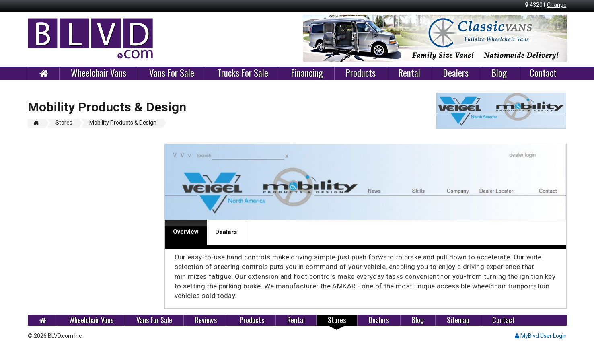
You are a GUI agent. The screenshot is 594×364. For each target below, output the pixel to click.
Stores (337, 320)
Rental (409, 73)
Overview (186, 232)
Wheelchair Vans (99, 73)
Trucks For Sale (243, 73)
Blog (499, 73)
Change (557, 5)
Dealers (456, 73)
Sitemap (458, 320)
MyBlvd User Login (541, 336)
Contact (543, 73)
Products (361, 73)
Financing (307, 73)
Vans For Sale (172, 73)
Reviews (206, 320)
